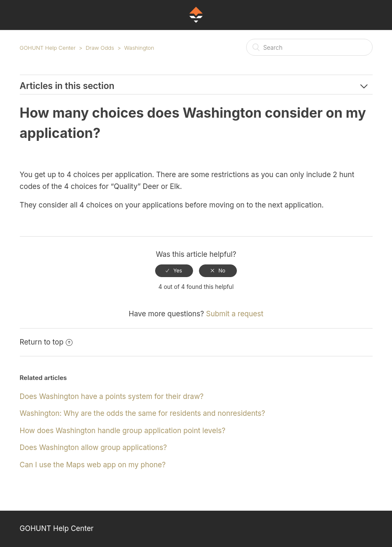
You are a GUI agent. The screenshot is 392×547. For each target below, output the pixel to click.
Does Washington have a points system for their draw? (112, 396)
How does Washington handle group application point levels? (123, 431)
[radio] (174, 271)
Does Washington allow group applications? (94, 447)
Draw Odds (100, 48)
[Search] (309, 47)
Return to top (46, 342)
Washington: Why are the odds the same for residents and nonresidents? (143, 413)
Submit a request (235, 314)
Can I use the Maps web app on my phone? (93, 465)
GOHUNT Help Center (48, 48)
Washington (139, 48)
